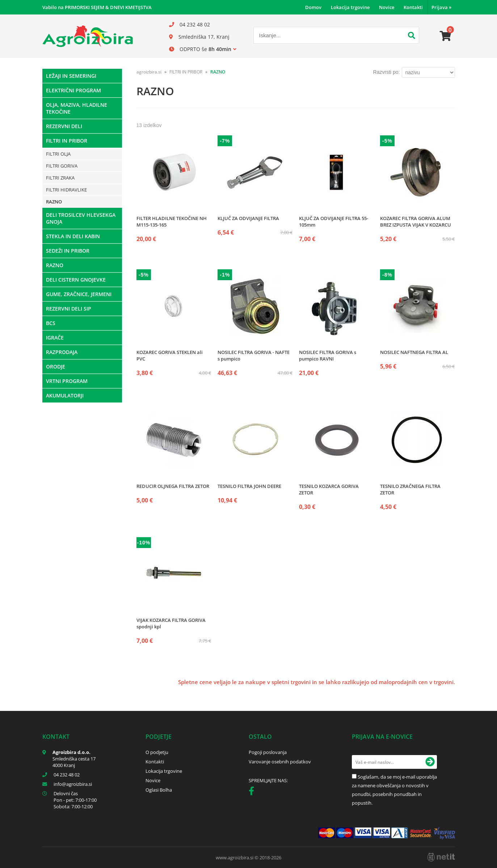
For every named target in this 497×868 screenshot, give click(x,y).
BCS (51, 323)
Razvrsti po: (387, 72)
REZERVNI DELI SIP (69, 309)
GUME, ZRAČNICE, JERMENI (79, 294)
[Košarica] (446, 36)
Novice (387, 7)
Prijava (441, 7)
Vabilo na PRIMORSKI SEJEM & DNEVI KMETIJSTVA (97, 7)
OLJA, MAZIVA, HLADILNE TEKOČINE (77, 108)
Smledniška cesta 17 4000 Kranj (74, 762)
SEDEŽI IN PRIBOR (68, 251)
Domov (313, 7)
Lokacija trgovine (350, 7)
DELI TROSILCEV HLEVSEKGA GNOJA (81, 218)
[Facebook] (253, 792)
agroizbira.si (149, 72)
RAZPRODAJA (62, 352)
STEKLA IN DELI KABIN (73, 236)
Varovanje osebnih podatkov (280, 762)
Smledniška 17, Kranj (204, 37)
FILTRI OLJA (58, 154)
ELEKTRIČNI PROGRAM (73, 90)
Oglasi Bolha (159, 790)
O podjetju (157, 752)
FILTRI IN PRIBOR (67, 141)
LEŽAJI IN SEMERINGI (71, 76)
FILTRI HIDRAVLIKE (66, 190)
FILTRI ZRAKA (60, 178)
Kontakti (413, 7)
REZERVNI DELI (64, 126)
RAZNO (54, 202)
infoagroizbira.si (73, 784)
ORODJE (56, 366)
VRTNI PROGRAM (67, 381)
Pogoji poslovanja (268, 752)
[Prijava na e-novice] (430, 762)
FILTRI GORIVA (62, 166)
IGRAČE (55, 338)
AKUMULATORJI (65, 395)
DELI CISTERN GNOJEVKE (76, 280)
